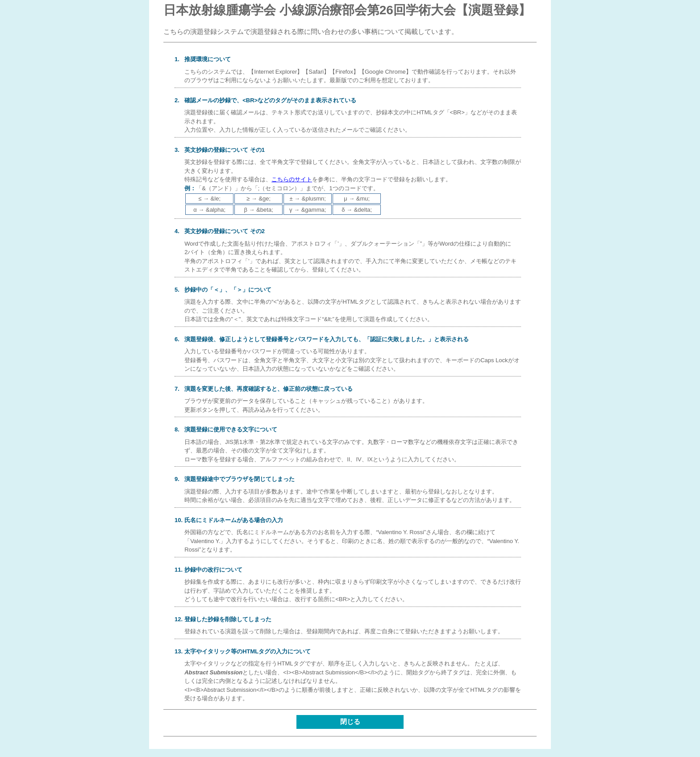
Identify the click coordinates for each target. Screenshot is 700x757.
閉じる (350, 721)
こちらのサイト (292, 179)
